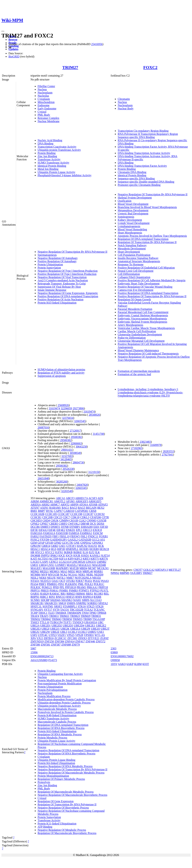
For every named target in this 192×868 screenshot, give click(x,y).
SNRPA (71, 603)
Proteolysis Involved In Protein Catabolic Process (66, 712)
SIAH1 (77, 600)
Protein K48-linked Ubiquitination (57, 715)
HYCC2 (50, 552)
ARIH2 (45, 505)
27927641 (167, 455)
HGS (54, 549)
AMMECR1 (46, 501)
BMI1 (34, 511)
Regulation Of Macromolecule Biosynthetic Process (67, 833)
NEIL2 (34, 578)
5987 (33, 648)
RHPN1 (35, 597)
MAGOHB (49, 568)
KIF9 (71, 559)
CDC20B (47, 517)
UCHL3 (73, 632)
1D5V (114, 664)
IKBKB (68, 552)
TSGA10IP (99, 619)
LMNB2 (101, 562)
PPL (62, 587)
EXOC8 (97, 530)
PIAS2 (97, 581)
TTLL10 (45, 622)
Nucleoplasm (45, 93)
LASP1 (44, 562)
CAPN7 (58, 511)
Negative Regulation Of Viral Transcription (62, 277)
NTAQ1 (35, 581)
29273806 (78, 408)
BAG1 (65, 508)
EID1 (96, 527)
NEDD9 (99, 575)
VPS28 (79, 635)
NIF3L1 (61, 578)
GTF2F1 (71, 546)
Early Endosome (47, 108)
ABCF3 (70, 498)
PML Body (44, 115)
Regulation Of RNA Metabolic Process (60, 734)
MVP (44, 575)
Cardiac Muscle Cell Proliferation (137, 331)
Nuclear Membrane (49, 121)
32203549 (67, 491)
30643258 (81, 447)
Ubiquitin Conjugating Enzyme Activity (60, 674)
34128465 (66, 459)
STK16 (82, 606)
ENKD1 (71, 530)
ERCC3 (88, 530)
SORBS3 (92, 603)
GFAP (41, 543)
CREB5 (54, 524)
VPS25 (70, 635)
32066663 (76, 443)
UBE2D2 (57, 625)
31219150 (94, 472)
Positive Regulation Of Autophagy (57, 261)
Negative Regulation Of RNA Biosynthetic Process (67, 754)
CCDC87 (88, 514)
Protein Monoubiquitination (53, 776)
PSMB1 (64, 590)
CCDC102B (37, 514)
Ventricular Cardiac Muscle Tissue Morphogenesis (146, 328)
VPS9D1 (89, 635)
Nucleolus (43, 96)
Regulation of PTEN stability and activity (61, 373)
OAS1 (55, 581)
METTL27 (175, 570)
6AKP (130, 664)
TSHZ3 (35, 622)
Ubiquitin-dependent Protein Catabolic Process (64, 703)
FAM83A (74, 533)
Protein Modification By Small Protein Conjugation (67, 680)
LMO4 (43, 565)
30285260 (62, 482)
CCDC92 (99, 514)
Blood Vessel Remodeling (132, 229)
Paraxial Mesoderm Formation (135, 309)
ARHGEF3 (82, 501)
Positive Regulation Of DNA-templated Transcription (68, 296)
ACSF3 (93, 498)
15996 (34, 652)
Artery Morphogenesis (130, 325)
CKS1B (74, 520)
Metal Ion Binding (48, 169)
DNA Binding (45, 143)
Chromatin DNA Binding (132, 172)
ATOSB (93, 505)
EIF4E (52, 530)
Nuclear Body (126, 108)
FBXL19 (64, 536)
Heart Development (129, 252)
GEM (34, 543)
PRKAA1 (92, 587)
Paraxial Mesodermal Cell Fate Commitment (143, 312)
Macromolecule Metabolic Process (57, 709)
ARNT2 (65, 505)
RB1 (63, 594)
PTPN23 (95, 590)
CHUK (55, 520)
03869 (114, 652)
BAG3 (73, 508)
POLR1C (99, 584)
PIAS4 (34, 584)
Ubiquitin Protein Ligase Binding (56, 760)
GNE (77, 543)
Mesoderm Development (132, 249)
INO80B (35, 555)
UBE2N (86, 629)
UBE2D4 (79, 625)
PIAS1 (88, 581)
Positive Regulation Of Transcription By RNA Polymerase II (152, 296)
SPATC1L (36, 606)
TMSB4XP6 (74, 613)
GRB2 (54, 546)
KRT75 (95, 559)
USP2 (34, 635)
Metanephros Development (133, 210)
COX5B (102, 520)
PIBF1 (43, 584)
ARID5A (36, 505)
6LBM (138, 664)
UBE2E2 (101, 625)
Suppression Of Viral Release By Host (59, 287)
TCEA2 (88, 610)
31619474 (54, 408)
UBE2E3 (36, 629)
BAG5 (82, 508)
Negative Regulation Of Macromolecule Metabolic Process (71, 773)
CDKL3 (85, 517)
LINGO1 (91, 562)
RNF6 (79, 597)
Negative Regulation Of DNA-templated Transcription (68, 750)
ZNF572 (101, 641)
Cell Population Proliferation (134, 255)
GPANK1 (98, 543)
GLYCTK (67, 543)
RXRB (97, 597)
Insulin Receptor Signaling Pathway (138, 258)
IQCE (62, 555)
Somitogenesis (126, 217)
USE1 (101, 632)
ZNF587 (56, 645)
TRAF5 (44, 616)
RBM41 (81, 594)
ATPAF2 (103, 505)
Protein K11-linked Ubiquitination (57, 824)
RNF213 (61, 597)
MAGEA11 (85, 565)
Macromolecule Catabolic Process (57, 722)
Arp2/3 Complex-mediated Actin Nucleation (63, 280)
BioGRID (14, 56)
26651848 (43, 478)
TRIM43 (56, 619)
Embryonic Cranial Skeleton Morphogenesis (143, 315)
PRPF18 (103, 587)
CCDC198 (76, 514)
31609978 (156, 445)
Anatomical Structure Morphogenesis (139, 261)
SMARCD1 (51, 603)
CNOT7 (138, 570)
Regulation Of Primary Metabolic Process (61, 779)
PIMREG (52, 584)
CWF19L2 (74, 524)
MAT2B (74, 568)
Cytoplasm (44, 99)
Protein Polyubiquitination (52, 690)
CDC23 (58, 517)
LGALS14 (65, 562)
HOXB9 (94, 549)
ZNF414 (70, 641)
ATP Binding (45, 827)
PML (81, 584)
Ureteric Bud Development (133, 214)
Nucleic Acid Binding (50, 140)
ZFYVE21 (94, 638)
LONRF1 (61, 565)
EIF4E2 (61, 530)
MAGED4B (99, 565)
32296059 (66, 408)
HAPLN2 (82, 546)
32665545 (80, 421)
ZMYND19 (37, 641)
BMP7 (42, 511)
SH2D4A (55, 600)
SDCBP (45, 600)
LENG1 (54, 562)
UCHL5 (82, 632)
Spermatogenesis (47, 255)
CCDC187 (64, 514)
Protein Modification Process (54, 696)
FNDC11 (93, 536)
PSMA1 (54, 590)
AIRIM (35, 501)
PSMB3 (73, 590)
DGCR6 (35, 527)
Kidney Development (130, 220)
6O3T (146, 664)
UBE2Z (55, 632)
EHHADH (87, 527)
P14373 (53, 660)
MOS (79, 571)
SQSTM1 (48, 606)
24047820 (82, 485)
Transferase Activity (49, 159)
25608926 (63, 405)
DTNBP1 (75, 527)
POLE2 (89, 584)
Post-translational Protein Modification (60, 683)
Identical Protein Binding (52, 166)
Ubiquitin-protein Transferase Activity (59, 150)
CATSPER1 (82, 511)
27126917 (75, 431)
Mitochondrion (46, 102)
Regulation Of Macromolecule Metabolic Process (66, 792)
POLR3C (36, 587)
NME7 (70, 578)
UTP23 (53, 635)
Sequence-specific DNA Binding (136, 178)
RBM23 (71, 594)
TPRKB (102, 613)
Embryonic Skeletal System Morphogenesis (142, 322)
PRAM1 (81, 587)
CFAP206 (96, 517)
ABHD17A (82, 498)
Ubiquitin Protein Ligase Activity (56, 172)
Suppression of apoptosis (52, 376)
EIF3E (34, 530)
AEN (100, 498)
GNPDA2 (86, 543)
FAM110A (37, 533)
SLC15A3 (96, 600)
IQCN (69, 555)
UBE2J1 (55, 629)
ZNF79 (76, 645)
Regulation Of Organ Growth (134, 299)
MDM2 (35, 571)
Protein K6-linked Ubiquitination (56, 763)
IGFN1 (59, 552)
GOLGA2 (149, 570)
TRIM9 (87, 619)
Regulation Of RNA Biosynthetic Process (61, 728)
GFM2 (57, 543)
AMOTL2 (60, 501)
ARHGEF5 (95, 501)
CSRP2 (63, 524)
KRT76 (104, 559)
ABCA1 (61, 498)
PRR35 (45, 590)
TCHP (34, 613)
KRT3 (86, 559)
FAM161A (49, 533)
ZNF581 (46, 645)
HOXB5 (84, 549)
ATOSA (83, 505)
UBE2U (35, 632)
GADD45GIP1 (58, 540)
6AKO (122, 664)
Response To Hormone (131, 264)
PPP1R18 (70, 587)
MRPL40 (88, 571)
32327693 (67, 456)
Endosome (44, 105)
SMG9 (62, 603)
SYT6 (56, 610)
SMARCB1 (37, 603)
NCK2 (64, 575)
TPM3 (93, 613)
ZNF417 (80, 641)
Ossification (125, 201)
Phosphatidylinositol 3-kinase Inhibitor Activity (64, 175)
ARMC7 (55, 505)
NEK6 (43, 578)
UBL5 (64, 632)
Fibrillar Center (46, 86)
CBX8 (93, 511)
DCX (93, 524)
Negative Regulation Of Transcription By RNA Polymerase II (72, 252)
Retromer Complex (48, 118)
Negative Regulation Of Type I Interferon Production (68, 271)
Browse (13, 40)
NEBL (90, 575)
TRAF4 (35, 616)
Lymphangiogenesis (129, 226)
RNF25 (70, 597)
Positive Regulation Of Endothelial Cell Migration (146, 268)
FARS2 (35, 536)
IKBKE (78, 552)
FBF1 (56, 536)
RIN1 (52, 597)
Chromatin (124, 99)
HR (32, 552)
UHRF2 (92, 632)
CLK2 (82, 520)
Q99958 (115, 660)
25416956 (97, 44)
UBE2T (105, 629)
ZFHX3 (82, 638)
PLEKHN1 (71, 584)
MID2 (71, 571)
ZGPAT (104, 638)
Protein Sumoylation (49, 268)
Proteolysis (44, 782)
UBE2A (35, 625)
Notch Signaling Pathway (132, 245)
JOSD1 (85, 555)
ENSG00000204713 (42, 656)
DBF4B (85, 524)
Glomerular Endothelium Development (140, 334)
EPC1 (79, 530)
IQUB (77, 555)
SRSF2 (58, 606)
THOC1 (43, 613)
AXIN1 (44, 508)
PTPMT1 (84, 590)
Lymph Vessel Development (134, 223)
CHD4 (46, 520)
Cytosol (42, 112)
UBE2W (45, 632)
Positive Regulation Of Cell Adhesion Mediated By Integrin (152, 280)
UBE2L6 (75, 629)
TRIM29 (86, 616)
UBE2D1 (46, 625)
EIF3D (104, 527)
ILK (97, 552)
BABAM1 (55, 508)
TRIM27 (70, 67)
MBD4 (83, 568)
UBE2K (65, 629)
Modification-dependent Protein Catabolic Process (66, 699)
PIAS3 (105, 581)
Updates (13, 49)
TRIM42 (46, 619)
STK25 (91, 606)
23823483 (145, 442)
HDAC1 (35, 549)
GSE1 (62, 546)
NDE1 (82, 575)
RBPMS (125, 573)
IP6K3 (54, 555)
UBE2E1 (90, 625)
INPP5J (45, 555)
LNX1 (51, 565)
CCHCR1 (36, 517)
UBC (101, 622)
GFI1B (49, 543)
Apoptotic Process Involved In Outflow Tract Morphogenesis (152, 236)
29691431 (67, 450)
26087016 (43, 427)
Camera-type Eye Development (136, 290)
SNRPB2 (81, 603)
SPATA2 (103, 603)
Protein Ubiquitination (50, 264)
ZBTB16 (49, 638)
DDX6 (100, 524)
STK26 (99, 606)
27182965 (137, 448)
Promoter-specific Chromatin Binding (139, 185)
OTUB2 (70, 581)
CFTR (105, 517)
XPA (33, 638)
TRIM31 (96, 616)
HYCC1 (40, 552)
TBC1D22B (76, 610)
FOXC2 (150, 67)
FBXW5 (75, 536)
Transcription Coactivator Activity (57, 147)
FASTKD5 (46, 536)
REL (106, 594)
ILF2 (92, 552)
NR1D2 (97, 578)
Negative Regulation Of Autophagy (58, 258)
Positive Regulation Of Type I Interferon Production (67, 274)
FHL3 (84, 536)
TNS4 (85, 613)
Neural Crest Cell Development (136, 271)
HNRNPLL (72, 549)
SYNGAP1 (37, 610)
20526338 (68, 469)
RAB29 (45, 594)
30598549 (75, 453)
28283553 (168, 451)
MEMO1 (55, 571)
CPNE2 (35, 524)
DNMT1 (56, 527)
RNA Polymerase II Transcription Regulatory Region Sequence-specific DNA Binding (148, 136)
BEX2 (101, 508)
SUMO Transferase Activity (53, 163)
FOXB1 (103, 536)
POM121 (47, 587)
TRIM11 (54, 616)
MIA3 (64, 571)
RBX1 (90, 594)
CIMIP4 (64, 520)
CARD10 (69, 511)
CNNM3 (91, 520)
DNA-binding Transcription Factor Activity (142, 166)
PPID (56, 587)
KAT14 (105, 555)
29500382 (76, 437)
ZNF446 (90, 641)
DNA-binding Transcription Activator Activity (144, 153)
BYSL (50, 511)
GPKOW (36, 546)
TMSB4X (61, 613)
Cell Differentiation (129, 274)
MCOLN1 (103, 568)
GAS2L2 (73, 540)
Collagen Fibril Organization (134, 277)
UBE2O (95, 629)
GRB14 (46, 546)
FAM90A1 (86, 533)
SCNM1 (35, 600)
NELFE (51, 578)
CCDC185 (51, 514)
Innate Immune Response (52, 290)
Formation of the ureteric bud (134, 374)
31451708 (98, 434)
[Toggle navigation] (3, 31)
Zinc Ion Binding (47, 156)
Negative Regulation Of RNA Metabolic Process (65, 766)
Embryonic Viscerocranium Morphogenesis (142, 319)
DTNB (65, 527)
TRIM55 (78, 619)
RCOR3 (99, 594)
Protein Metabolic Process (52, 738)
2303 (113, 648)
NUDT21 (46, 581)
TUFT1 (67, 622)
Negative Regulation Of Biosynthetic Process (63, 808)
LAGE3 (35, 562)
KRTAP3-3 (162, 570)
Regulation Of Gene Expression (56, 801)
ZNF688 (66, 645)
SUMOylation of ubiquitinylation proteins (61, 369)
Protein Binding (47, 153)
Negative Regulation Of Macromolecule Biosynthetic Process (72, 795)
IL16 (85, 552)
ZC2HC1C (60, 638)
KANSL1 (95, 555)
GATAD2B (85, 540)
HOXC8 (104, 549)
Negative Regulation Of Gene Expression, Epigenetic (68, 293)
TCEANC (99, 610)
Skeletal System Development (135, 198)
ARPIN (74, 505)
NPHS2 (115, 573)
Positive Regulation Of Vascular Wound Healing (145, 287)
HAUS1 (93, 546)
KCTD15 (43, 559)
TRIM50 (67, 619)
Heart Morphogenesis (130, 233)
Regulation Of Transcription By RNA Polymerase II (147, 242)
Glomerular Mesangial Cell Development (141, 341)
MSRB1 (98, 571)
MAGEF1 (36, 568)
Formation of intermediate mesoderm (139, 371)
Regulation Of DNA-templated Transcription (143, 239)
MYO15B (54, 575)
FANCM (98, 533)
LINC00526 (78, 562)
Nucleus (42, 89)
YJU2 (40, 638)
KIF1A (63, 559)
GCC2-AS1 (99, 540)
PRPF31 (35, 590)
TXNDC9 (78, 622)
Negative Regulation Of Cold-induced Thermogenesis (148, 354)
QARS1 (35, 594)
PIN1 (61, 584)
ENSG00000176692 (122, 656)
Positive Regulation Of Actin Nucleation (61, 299)
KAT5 (34, 559)
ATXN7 (35, 508)
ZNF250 (49, 641)
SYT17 (48, 610)
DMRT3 (45, 527)
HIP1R (61, 549)
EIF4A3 (43, 530)
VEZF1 (62, 635)
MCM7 (92, 568)
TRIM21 (64, 616)
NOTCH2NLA (83, 578)
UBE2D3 (68, 625)
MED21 (44, 571)
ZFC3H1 (72, 638)
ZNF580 (35, 645)
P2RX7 (80, 581)
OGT (62, 581)
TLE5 (51, 613)
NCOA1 (73, 575)
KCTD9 (54, 559)
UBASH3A (91, 622)
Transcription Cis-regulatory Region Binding (143, 131)
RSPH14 (88, 597)
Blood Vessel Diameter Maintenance (138, 350)
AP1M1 (70, 501)
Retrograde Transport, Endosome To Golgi (62, 284)
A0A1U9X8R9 (39, 660)
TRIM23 (75, 616)
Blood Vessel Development (133, 204)
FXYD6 (45, 540)
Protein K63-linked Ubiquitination (57, 303)
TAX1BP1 (136, 573)
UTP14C (43, 635)
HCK (101, 546)
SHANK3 (67, 600)
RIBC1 (44, 597)
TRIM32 (35, 619)
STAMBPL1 (70, 606)
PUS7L (104, 590)
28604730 (78, 462)
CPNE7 (44, 524)
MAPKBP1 (62, 568)
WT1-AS (100, 635)
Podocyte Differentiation (132, 338)
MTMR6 (36, 575)
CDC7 (66, 517)
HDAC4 (45, 549)
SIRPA (86, 600)
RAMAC (55, 594)
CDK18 (75, 517)
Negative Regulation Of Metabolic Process (62, 830)
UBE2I (45, 629)
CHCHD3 (36, 520)
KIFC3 (78, 559)
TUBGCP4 (56, 622)
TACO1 (65, 610)
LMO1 (34, 565)
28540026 (94, 415)
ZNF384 (59, 641)
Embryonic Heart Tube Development (139, 284)
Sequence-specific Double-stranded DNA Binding (146, 182)
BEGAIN (91, 508)
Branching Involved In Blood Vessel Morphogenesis (147, 207)
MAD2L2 (72, 565)
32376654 (68, 418)
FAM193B (62, 533)
